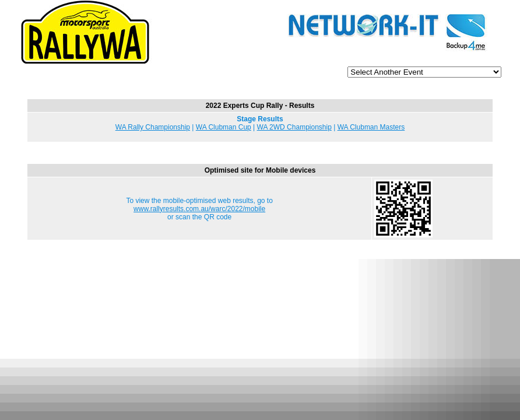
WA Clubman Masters (371, 127)
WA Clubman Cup (224, 127)
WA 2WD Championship (294, 127)
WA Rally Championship (153, 127)
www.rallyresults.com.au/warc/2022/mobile (199, 209)
